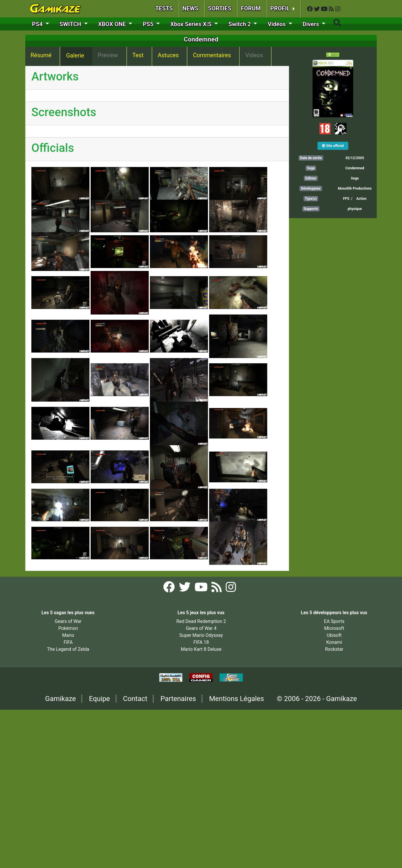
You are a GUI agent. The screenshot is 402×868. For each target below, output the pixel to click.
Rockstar (334, 649)
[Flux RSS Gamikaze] (332, 9)
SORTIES (220, 8)
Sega (355, 178)
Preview (108, 55)
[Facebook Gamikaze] (311, 9)
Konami (334, 642)
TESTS (164, 8)
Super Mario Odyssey (201, 635)
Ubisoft (334, 635)
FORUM (251, 8)
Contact (135, 699)
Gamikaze (60, 699)
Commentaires (212, 55)
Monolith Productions (355, 188)
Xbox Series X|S (192, 24)
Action (361, 199)
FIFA (68, 642)
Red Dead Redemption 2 (201, 621)
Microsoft (334, 628)
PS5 (149, 24)
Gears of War (68, 621)
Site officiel (333, 146)
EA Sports (334, 621)
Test (138, 55)
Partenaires (178, 699)
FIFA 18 (201, 642)
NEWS (190, 8)
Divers (312, 24)
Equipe (99, 699)
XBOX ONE (113, 24)
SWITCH (71, 24)
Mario (68, 635)
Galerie (75, 55)
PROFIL (281, 8)
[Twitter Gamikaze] (317, 9)
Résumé (41, 55)
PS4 (38, 24)
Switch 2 (240, 24)
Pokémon (68, 628)
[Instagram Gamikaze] (338, 9)
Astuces (168, 55)
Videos (254, 55)
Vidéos (277, 24)
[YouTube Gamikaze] (325, 9)
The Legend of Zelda (68, 649)
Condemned (355, 168)
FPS (346, 199)
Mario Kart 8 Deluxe (201, 649)
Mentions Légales (237, 699)
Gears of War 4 (201, 628)
